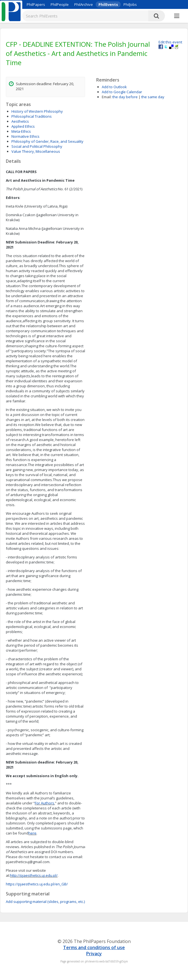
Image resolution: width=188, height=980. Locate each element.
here (32, 833)
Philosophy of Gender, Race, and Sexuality (47, 141)
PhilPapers (36, 4)
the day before (125, 97)
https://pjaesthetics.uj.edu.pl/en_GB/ (37, 884)
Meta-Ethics (21, 131)
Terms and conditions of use (94, 947)
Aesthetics (20, 121)
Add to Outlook (114, 87)
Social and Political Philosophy (37, 146)
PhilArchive (84, 4)
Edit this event (170, 42)
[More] (177, 16)
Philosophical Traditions (32, 116)
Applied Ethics (23, 126)
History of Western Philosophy (37, 111)
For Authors (44, 803)
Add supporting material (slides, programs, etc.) (45, 902)
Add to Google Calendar (122, 92)
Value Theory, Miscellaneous (36, 151)
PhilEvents (108, 4)
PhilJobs (130, 4)
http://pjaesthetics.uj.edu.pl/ (34, 875)
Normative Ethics (25, 136)
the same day (153, 97)
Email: (107, 97)
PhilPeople (60, 4)
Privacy (94, 954)
